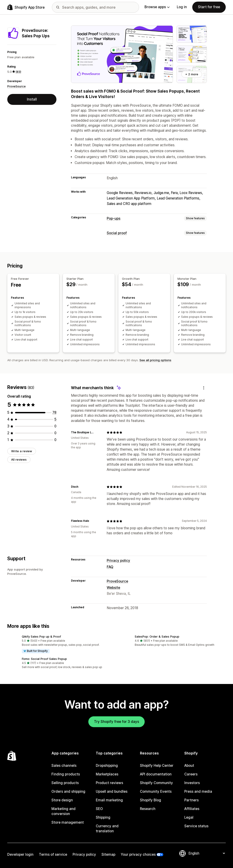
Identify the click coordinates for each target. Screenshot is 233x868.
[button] (60, 644)
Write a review (22, 451)
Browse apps (157, 7)
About (189, 766)
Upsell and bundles (112, 791)
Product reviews (109, 783)
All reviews (19, 459)
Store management (68, 822)
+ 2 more (192, 74)
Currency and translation (107, 829)
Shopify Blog (151, 800)
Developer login (20, 854)
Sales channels (64, 766)
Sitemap (108, 854)
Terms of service (53, 854)
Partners (191, 800)
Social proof (117, 233)
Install (32, 99)
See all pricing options (155, 360)
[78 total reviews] (54, 413)
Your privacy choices (138, 854)
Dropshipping (107, 766)
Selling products (65, 783)
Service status (196, 826)
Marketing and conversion (63, 811)
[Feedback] (204, 388)
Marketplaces (107, 774)
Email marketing (109, 800)
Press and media (198, 791)
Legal (189, 817)
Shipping (103, 817)
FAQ (110, 567)
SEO (99, 809)
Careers (191, 774)
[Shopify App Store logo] (26, 7)
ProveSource (16, 86)
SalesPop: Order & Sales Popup (157, 636)
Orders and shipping (68, 791)
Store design (62, 800)
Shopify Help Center (157, 766)
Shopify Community (156, 783)
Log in (182, 7)
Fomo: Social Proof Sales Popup (44, 659)
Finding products (66, 774)
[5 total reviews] (55, 419)
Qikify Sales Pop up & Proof (41, 636)
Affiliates (192, 809)
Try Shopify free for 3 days (116, 722)
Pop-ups (114, 218)
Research (148, 809)
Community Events (156, 791)
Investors (192, 783)
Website (113, 588)
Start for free (209, 7)
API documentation (156, 774)
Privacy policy (118, 561)
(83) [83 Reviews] (18, 72)
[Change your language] (207, 853)
